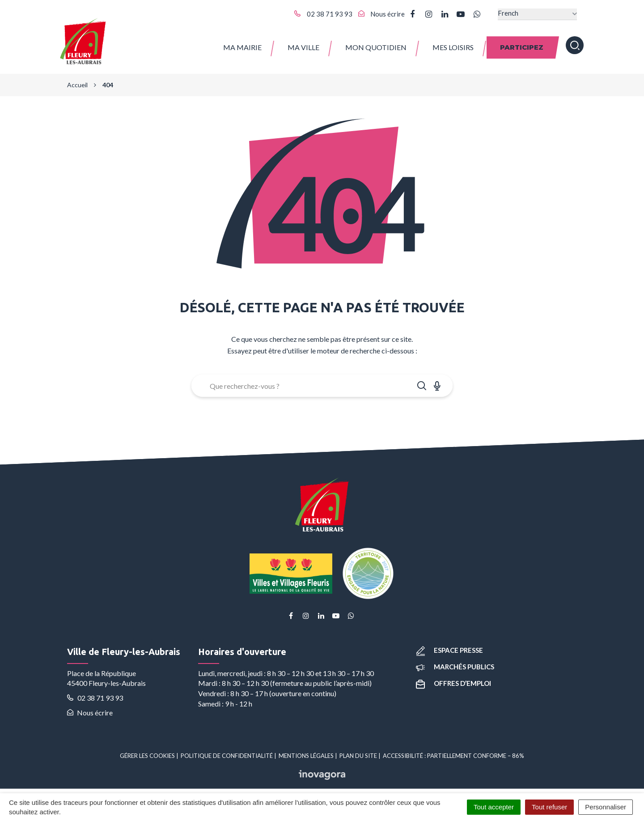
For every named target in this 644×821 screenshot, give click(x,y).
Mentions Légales (306, 751)
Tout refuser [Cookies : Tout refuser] (549, 807)
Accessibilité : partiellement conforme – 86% (453, 751)
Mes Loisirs (453, 45)
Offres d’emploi (453, 679)
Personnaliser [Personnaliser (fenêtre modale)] (606, 807)
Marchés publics (455, 663)
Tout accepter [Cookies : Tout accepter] (494, 807)
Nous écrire (90, 708)
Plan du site (358, 751)
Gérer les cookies (147, 751)
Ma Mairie (242, 45)
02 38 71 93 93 (95, 694)
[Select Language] (537, 14)
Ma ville (303, 45)
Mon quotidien (376, 45)
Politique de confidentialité (227, 751)
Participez (522, 45)
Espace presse (449, 646)
